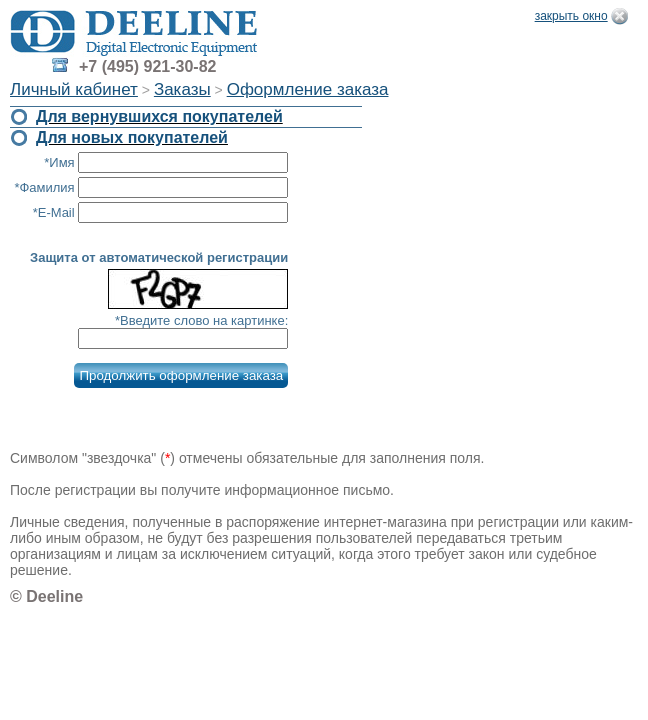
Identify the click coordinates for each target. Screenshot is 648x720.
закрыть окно (571, 16)
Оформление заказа (308, 89)
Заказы (182, 89)
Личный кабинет (74, 89)
